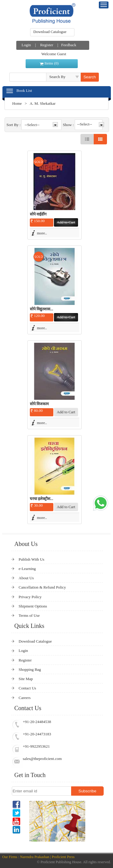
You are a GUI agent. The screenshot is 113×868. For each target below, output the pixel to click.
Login (26, 45)
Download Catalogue (50, 32)
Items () (52, 63)
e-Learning (27, 569)
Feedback (69, 45)
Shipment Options (33, 606)
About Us (26, 578)
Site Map (26, 679)
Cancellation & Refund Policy (42, 587)
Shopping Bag (30, 669)
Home (17, 103)
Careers (25, 698)
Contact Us (27, 688)
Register (47, 45)
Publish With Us (31, 559)
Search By (58, 77)
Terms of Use (29, 615)
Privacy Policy (30, 597)
